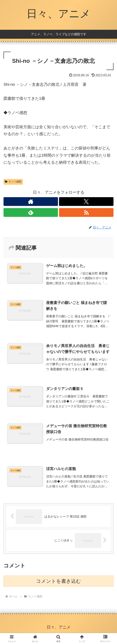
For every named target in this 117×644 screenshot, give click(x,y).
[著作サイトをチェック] (31, 202)
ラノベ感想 (13, 182)
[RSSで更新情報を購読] (86, 212)
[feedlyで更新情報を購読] (31, 212)
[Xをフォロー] (86, 202)
